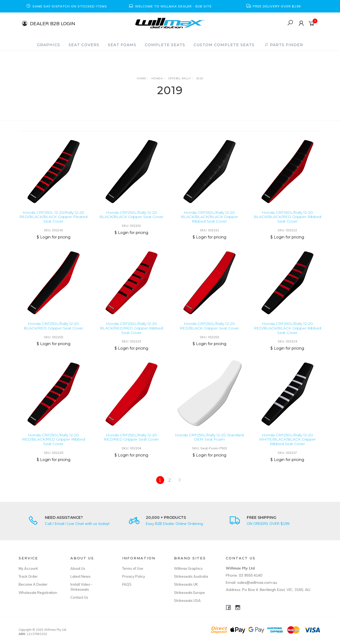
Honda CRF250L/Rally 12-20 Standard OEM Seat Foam (209, 442)
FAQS (127, 584)
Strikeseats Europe (189, 593)
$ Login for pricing (54, 237)
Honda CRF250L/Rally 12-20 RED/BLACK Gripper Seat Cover (209, 331)
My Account (28, 568)
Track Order (28, 576)
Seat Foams (122, 45)
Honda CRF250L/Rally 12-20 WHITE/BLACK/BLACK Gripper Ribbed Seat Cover (287, 445)
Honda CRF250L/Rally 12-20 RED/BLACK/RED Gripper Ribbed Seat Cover (54, 445)
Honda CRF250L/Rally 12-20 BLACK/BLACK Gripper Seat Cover (131, 215)
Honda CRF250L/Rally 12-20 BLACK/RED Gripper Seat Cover (53, 331)
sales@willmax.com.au (257, 582)
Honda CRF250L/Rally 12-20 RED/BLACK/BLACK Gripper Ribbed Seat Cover (287, 333)
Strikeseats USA (187, 601)
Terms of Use (133, 568)
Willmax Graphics (188, 568)
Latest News (80, 576)
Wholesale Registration (38, 593)
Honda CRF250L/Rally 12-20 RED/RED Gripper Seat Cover (131, 442)
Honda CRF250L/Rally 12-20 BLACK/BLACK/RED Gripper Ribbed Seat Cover (287, 217)
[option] (66, 6)
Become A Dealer (33, 584)
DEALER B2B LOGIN (53, 23)
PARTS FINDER (284, 45)
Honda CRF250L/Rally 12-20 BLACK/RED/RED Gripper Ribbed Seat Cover (131, 333)
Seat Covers (84, 45)
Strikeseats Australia (191, 576)
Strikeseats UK (186, 584)
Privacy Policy (134, 576)
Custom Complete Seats (224, 45)
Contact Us (79, 597)
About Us (78, 568)
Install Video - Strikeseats (82, 587)
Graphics (48, 45)
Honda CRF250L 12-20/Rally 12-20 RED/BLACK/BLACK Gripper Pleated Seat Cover (53, 217)
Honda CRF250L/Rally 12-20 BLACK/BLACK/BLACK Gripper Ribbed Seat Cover (209, 217)
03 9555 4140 (250, 575)
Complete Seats (165, 45)
